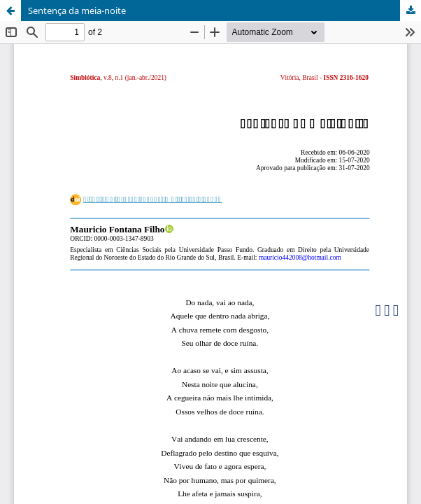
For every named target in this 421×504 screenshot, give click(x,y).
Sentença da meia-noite (77, 10)
